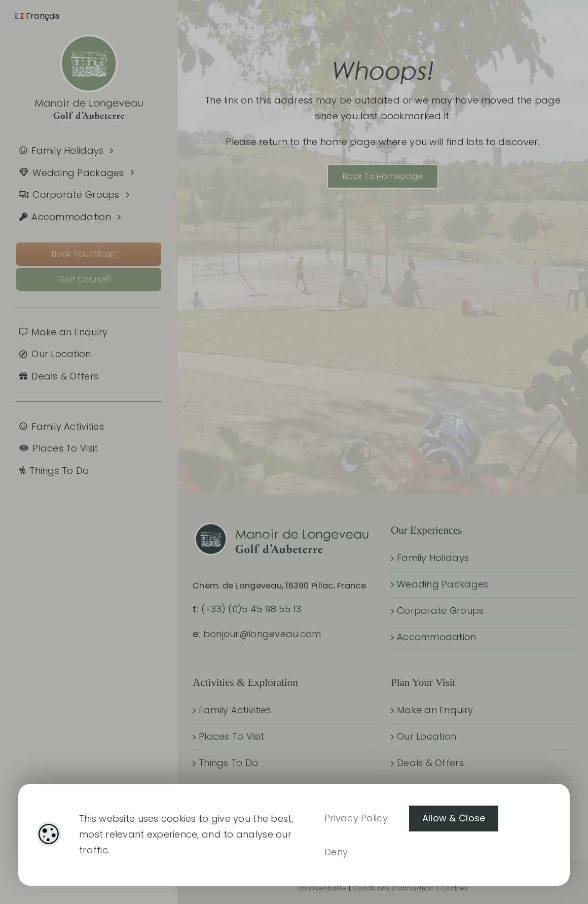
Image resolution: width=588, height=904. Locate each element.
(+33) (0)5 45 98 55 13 (251, 609)
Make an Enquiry (435, 710)
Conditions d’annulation (393, 888)
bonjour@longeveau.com (262, 634)
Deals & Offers (430, 763)
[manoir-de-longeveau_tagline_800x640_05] (89, 27)
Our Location (427, 736)
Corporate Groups (440, 611)
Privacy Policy (356, 818)
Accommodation (437, 637)
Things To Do (228, 763)
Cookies (454, 888)
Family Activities (235, 710)
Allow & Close (454, 818)
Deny (336, 852)
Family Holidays (433, 558)
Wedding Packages (443, 584)
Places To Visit (231, 736)
